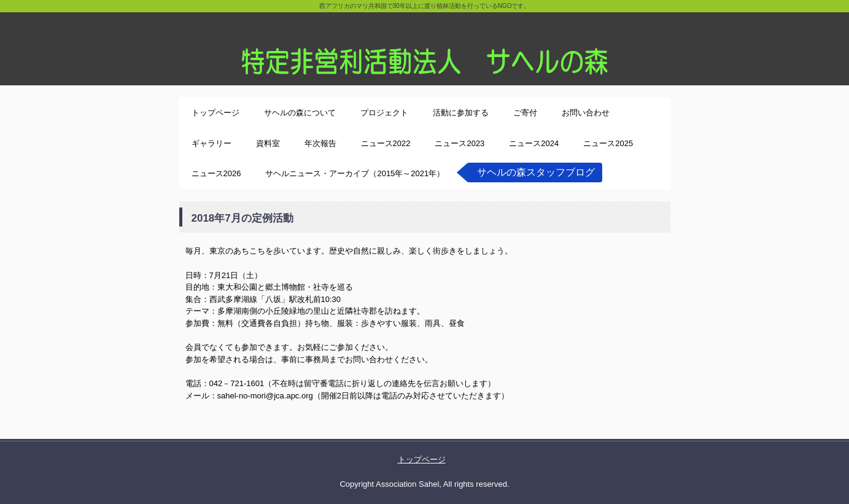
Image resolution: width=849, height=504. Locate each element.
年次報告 (320, 143)
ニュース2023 (459, 143)
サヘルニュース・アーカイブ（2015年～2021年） (355, 173)
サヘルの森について (300, 113)
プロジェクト (384, 113)
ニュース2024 (534, 143)
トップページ (215, 113)
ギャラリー (211, 143)
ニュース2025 (608, 143)
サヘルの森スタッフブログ (536, 172)
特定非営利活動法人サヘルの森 (424, 43)
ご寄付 (525, 113)
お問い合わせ (586, 113)
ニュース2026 (216, 173)
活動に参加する (461, 113)
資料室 (268, 143)
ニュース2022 (386, 143)
